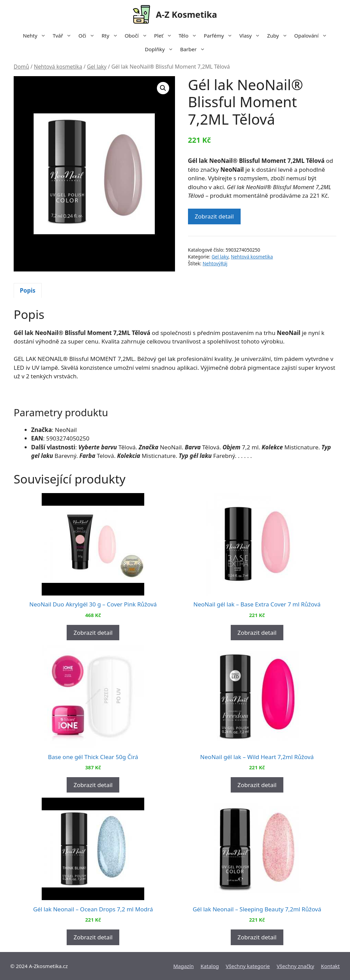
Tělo (190, 36)
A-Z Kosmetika (186, 14)
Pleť (165, 36)
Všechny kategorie (248, 966)
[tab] (28, 291)
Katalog (210, 966)
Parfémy (220, 36)
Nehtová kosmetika (58, 67)
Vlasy (251, 36)
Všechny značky (296, 966)
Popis (28, 290)
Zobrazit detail (214, 216)
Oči (88, 36)
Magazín (184, 966)
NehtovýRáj (215, 263)
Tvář (64, 36)
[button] (163, 88)
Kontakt (330, 966)
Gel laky (97, 67)
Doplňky (161, 49)
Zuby (279, 36)
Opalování (312, 36)
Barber (194, 49)
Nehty (36, 36)
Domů (21, 67)
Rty (111, 36)
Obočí (138, 36)
